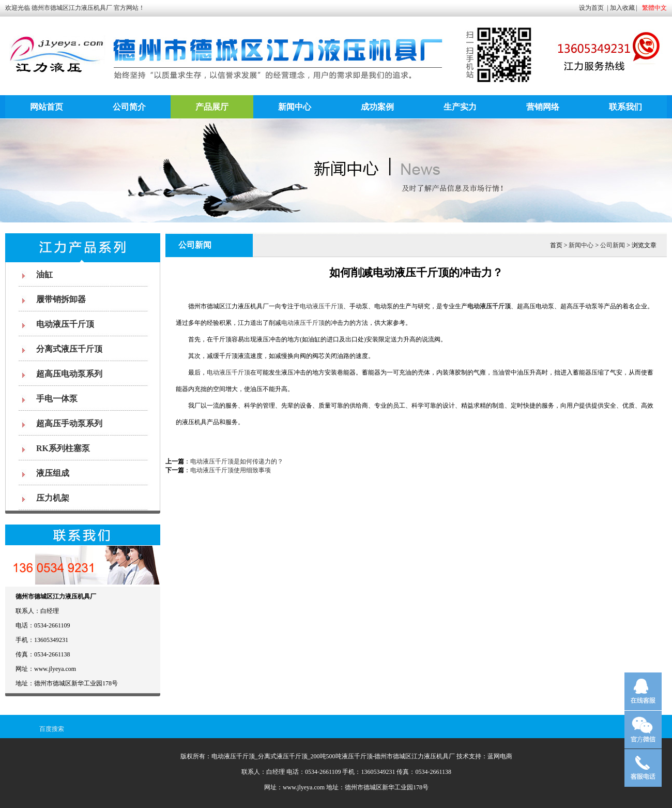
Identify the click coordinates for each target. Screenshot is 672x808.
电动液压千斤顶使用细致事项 (231, 470)
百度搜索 (52, 729)
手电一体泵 (57, 399)
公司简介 (129, 107)
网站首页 (47, 107)
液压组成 (53, 473)
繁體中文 (654, 8)
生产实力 (460, 107)
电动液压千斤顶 (65, 324)
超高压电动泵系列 (69, 374)
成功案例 (377, 107)
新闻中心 (295, 107)
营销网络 (543, 107)
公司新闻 (613, 245)
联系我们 (625, 107)
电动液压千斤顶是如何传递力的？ (237, 461)
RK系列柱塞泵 (63, 448)
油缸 (44, 274)
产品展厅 (212, 107)
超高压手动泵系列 (69, 423)
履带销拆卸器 (61, 299)
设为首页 (591, 8)
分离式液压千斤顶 (69, 349)
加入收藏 (622, 8)
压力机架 (53, 498)
